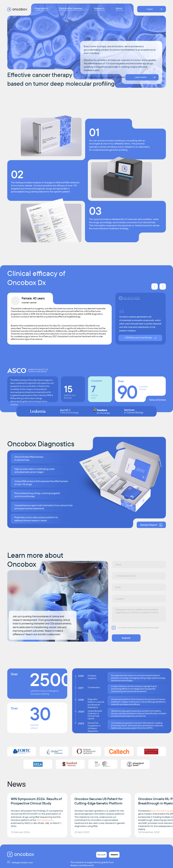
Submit (126, 638)
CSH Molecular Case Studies (138, 338)
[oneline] (139, 599)
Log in (150, 9)
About (119, 8)
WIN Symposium (45, 820)
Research (99, 8)
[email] (139, 587)
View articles (157, 400)
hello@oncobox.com (22, 862)
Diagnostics (41, 8)
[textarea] (139, 614)
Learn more (141, 77)
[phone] (139, 576)
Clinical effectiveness (70, 8)
